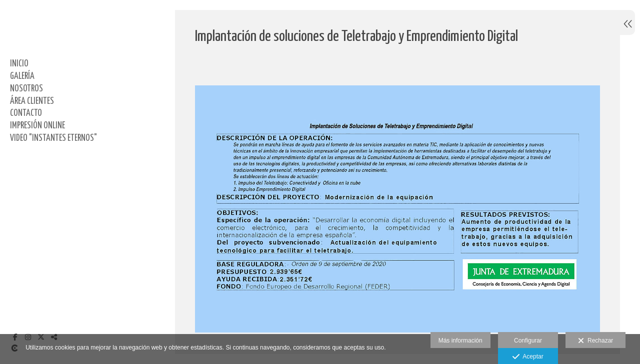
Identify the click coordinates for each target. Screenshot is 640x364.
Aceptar (528, 357)
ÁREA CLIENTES (32, 101)
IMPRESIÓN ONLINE (37, 126)
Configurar (528, 341)
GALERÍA (22, 76)
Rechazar (595, 341)
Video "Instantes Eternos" (53, 138)
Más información (460, 341)
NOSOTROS (26, 89)
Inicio (19, 64)
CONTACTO (26, 113)
